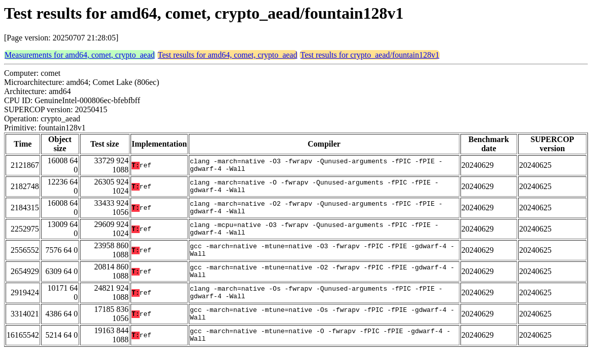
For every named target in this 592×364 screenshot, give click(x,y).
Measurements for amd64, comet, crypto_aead (80, 55)
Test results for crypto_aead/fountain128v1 (370, 55)
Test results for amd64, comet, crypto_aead (228, 55)
